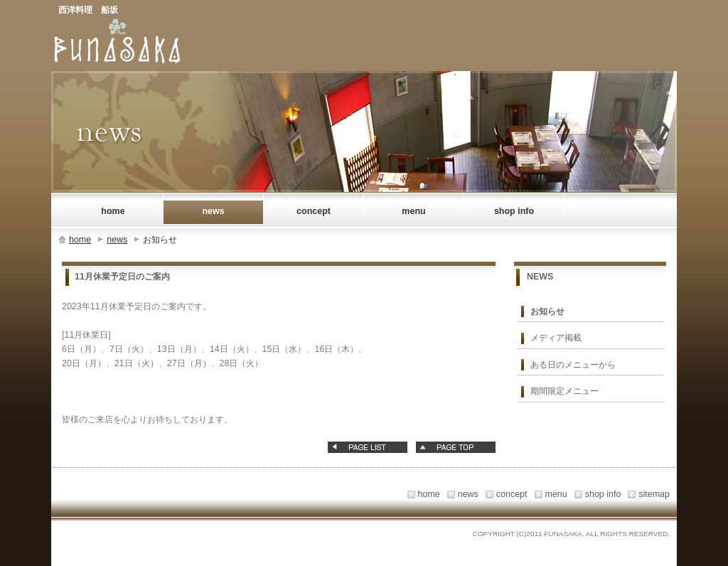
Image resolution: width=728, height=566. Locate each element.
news (117, 240)
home (80, 240)
